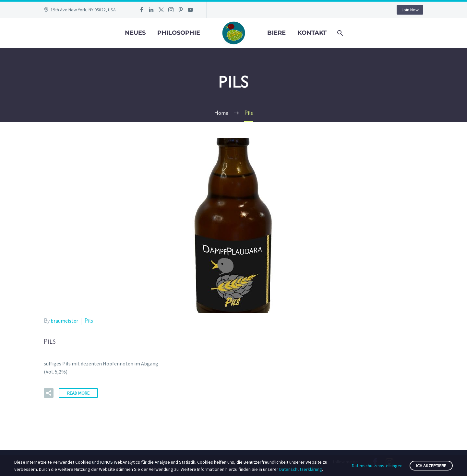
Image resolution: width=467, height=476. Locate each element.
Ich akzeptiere (431, 466)
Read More (78, 393)
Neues (135, 33)
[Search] (340, 33)
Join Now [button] (410, 10)
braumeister (64, 321)
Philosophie (179, 33)
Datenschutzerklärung (301, 469)
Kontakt (312, 33)
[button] (49, 393)
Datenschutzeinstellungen (377, 466)
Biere (276, 33)
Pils (89, 321)
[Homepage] (234, 32)
